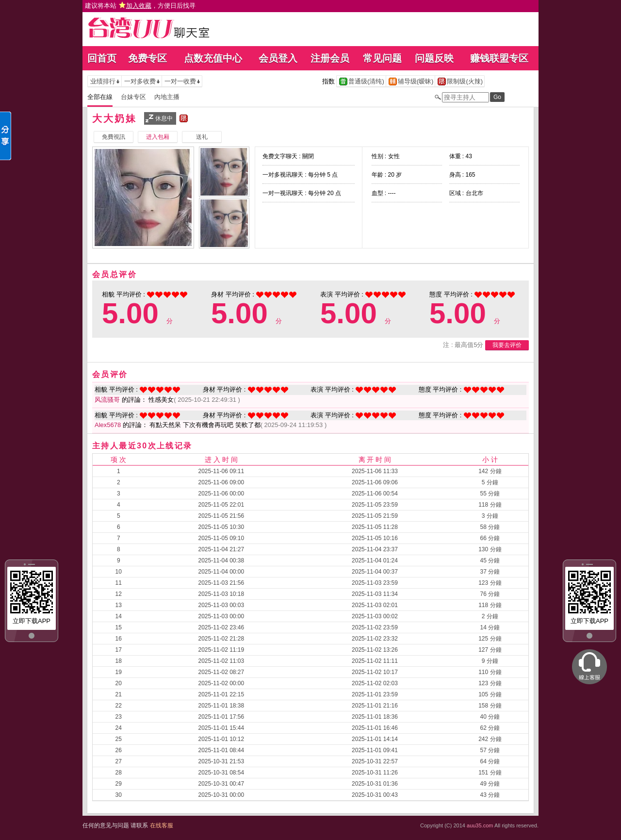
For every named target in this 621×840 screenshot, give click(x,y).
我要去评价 (507, 345)
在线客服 (162, 825)
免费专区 (147, 58)
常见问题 (382, 58)
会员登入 (278, 58)
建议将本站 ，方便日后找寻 (140, 6)
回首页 (102, 58)
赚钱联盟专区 (499, 58)
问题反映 (434, 58)
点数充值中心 (213, 58)
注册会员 (330, 58)
